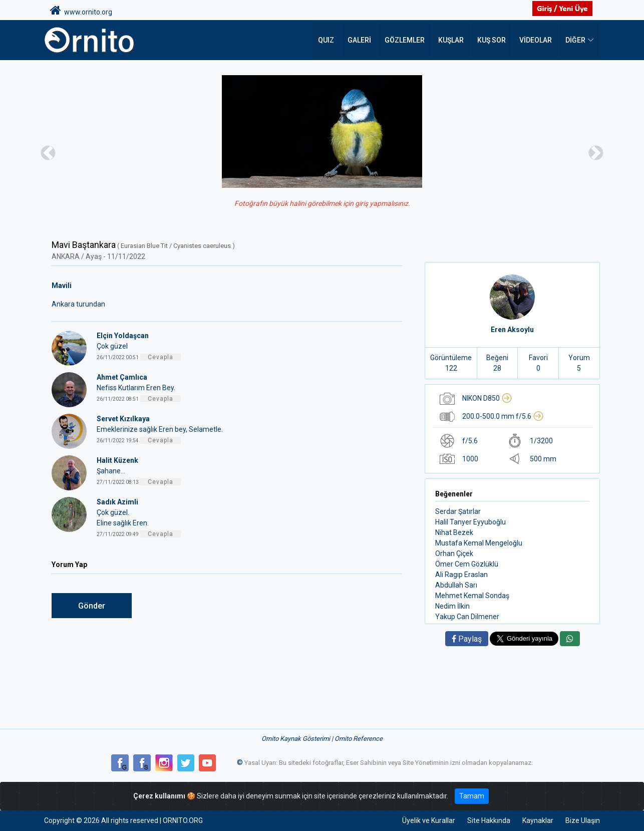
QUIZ (326, 40)
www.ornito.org (81, 11)
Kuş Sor (492, 40)
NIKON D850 (487, 398)
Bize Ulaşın (583, 820)
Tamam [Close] (472, 796)
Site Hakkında (489, 820)
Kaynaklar (538, 820)
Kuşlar (451, 40)
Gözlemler (405, 40)
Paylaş (467, 639)
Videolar (536, 40)
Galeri (359, 40)
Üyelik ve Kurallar (429, 820)
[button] (48, 153)
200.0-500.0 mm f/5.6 (503, 416)
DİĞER (575, 40)
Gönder (92, 606)
